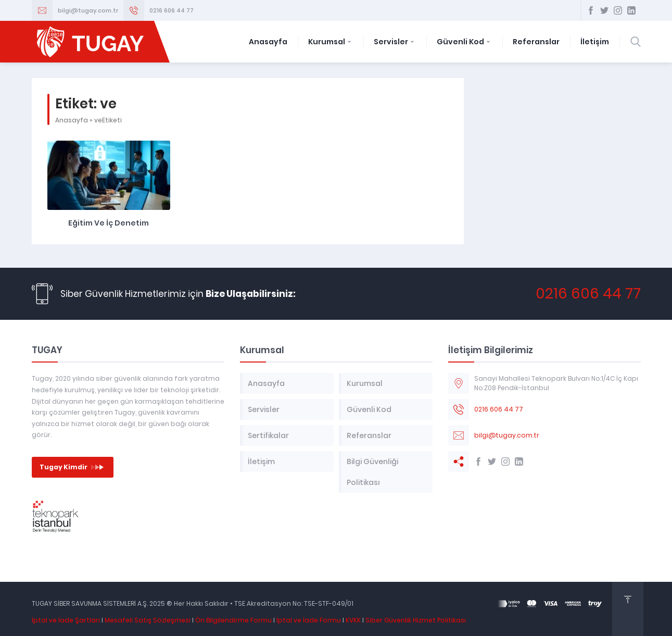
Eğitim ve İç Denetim (109, 223)
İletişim (595, 42)
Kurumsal (331, 42)
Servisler (395, 42)
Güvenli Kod (464, 42)
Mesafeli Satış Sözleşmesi (148, 620)
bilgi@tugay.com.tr (88, 10)
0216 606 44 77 (172, 10)
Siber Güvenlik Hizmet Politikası (416, 620)
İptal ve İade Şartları (66, 620)
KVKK (353, 620)
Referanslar (536, 42)
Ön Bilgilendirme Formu (233, 620)
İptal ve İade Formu (309, 620)
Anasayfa (268, 42)
